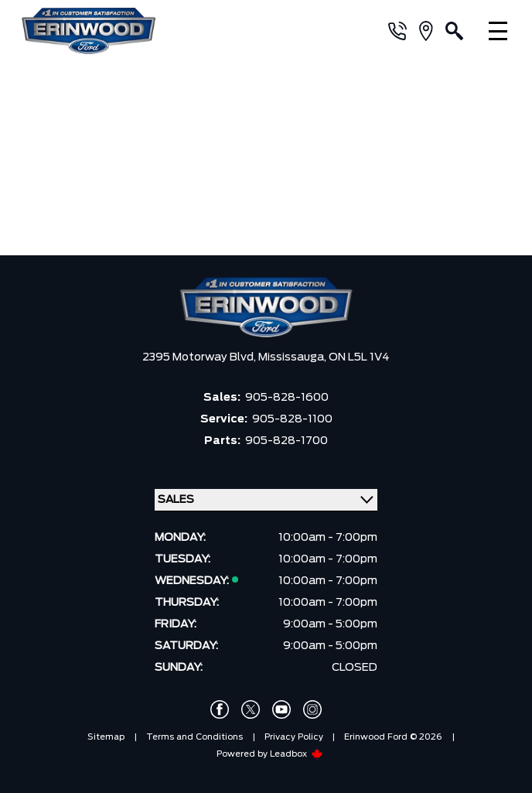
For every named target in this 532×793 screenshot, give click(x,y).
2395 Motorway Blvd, (200, 357)
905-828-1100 (292, 419)
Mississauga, (293, 357)
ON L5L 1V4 (359, 357)
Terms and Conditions (194, 737)
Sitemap (106, 737)
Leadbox (297, 754)
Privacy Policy (294, 737)
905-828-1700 (286, 441)
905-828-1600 (287, 398)
